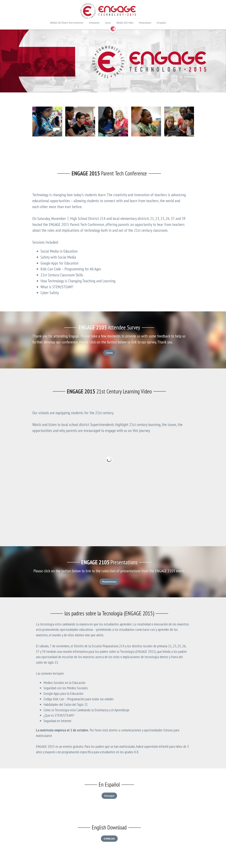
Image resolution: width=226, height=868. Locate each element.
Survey (113, 353)
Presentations (113, 585)
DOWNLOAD (113, 837)
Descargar (113, 794)
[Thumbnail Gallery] (47, 122)
